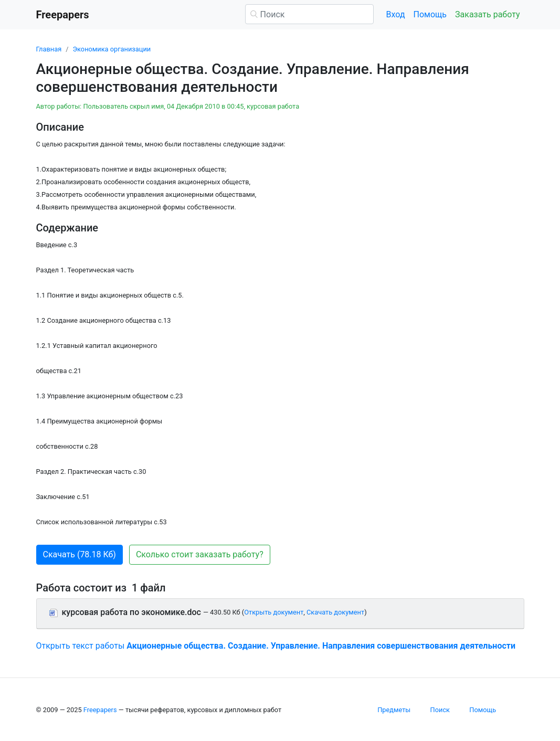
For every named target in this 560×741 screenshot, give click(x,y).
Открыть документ (274, 612)
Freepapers (100, 710)
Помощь (430, 14)
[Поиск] (309, 14)
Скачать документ (335, 612)
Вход (396, 14)
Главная (49, 49)
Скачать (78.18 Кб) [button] (80, 554)
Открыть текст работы (276, 646)
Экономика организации (112, 49)
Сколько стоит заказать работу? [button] (200, 554)
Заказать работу (487, 14)
